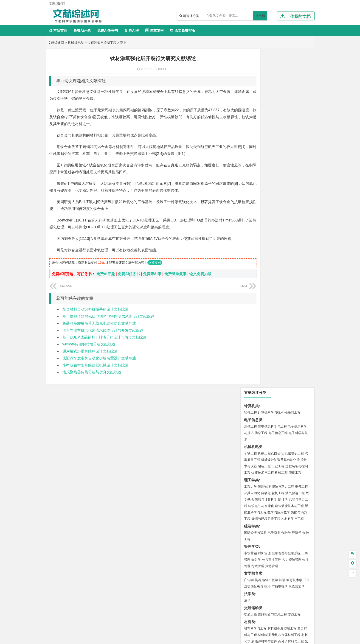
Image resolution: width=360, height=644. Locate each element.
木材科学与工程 (292, 180)
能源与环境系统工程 (266, 180)
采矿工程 (284, 424)
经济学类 (251, 188)
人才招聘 (263, 596)
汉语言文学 (297, 248)
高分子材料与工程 (291, 303)
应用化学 (274, 459)
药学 (271, 465)
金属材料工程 (277, 309)
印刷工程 (295, 134)
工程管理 (288, 350)
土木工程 (264, 344)
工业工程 (278, 128)
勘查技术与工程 (280, 431)
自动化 (266, 155)
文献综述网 (56, 43)
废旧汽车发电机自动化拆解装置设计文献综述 (99, 365)
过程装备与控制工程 (102, 43)
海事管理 (250, 323)
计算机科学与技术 (271, 74)
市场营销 (250, 215)
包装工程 (264, 128)
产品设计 (281, 486)
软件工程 (250, 74)
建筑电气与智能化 (261, 168)
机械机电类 (76, 43)
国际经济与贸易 (255, 194)
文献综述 (251, 556)
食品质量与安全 (255, 465)
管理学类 (251, 208)
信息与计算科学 (266, 161)
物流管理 (264, 445)
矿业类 (250, 418)
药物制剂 (281, 465)
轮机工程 (278, 155)
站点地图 (225, 639)
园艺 (247, 526)
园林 (282, 526)
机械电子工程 (294, 115)
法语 (282, 242)
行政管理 (258, 228)
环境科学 (264, 404)
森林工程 (293, 526)
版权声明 (288, 596)
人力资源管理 (292, 221)
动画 (306, 486)
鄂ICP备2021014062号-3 (199, 639)
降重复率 (154, 30)
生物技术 (301, 459)
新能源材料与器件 (264, 303)
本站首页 (58, 30)
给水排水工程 (261, 363)
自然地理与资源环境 (280, 384)
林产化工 (303, 472)
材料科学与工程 (255, 290)
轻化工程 (255, 472)
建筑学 (249, 350)
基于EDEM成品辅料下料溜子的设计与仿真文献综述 (104, 344)
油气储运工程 (295, 155)
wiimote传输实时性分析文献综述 (89, 351)
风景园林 (288, 492)
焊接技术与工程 (263, 134)
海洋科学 (255, 330)
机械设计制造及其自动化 (279, 121)
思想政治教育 (254, 512)
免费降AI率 (152, 281)
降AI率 (132, 30)
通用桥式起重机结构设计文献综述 (90, 358)
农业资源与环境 (270, 533)
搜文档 (260, 16)
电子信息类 (253, 82)
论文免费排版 (183, 30)
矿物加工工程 (254, 424)
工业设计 (295, 486)
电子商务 (274, 194)
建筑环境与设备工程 (272, 357)
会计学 (256, 221)
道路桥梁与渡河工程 (272, 276)
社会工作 (271, 512)
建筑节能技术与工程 (289, 168)
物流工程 (250, 445)
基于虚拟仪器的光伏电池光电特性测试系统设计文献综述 (108, 323)
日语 (307, 242)
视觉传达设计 (254, 492)
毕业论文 (251, 540)
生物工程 (268, 472)
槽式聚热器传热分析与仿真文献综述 (92, 379)
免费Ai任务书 (107, 30)
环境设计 (250, 486)
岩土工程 (250, 344)
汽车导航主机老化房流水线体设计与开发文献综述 (103, 337)
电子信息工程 (278, 95)
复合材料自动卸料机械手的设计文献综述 (96, 316)
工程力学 (250, 148)
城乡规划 (301, 350)
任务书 (250, 571)
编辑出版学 (270, 242)
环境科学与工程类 (259, 397)
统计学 (283, 161)
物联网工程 (292, 74)
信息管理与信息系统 (286, 215)
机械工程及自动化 (271, 115)
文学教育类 (253, 235)
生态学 (253, 533)
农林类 (250, 520)
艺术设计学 (266, 486)
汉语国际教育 (254, 248)
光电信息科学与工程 (272, 88)
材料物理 (264, 297)
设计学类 (251, 479)
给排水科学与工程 (267, 350)
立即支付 (155, 269)
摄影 (255, 498)
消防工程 (298, 424)
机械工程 (281, 134)
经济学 (297, 194)
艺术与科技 (272, 492)
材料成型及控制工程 (282, 290)
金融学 (286, 194)
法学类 (250, 256)
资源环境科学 (264, 410)
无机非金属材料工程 (286, 297)
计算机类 (251, 68)
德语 (267, 248)
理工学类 (251, 142)
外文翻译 (251, 563)
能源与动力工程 (283, 148)
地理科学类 (253, 371)
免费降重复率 (175, 281)
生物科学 (290, 472)
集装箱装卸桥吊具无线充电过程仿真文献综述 (99, 330)
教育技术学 (294, 242)
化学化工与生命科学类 (262, 452)
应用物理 (264, 148)
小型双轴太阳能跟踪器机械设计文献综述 (96, 372)
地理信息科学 (254, 377)
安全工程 (271, 424)
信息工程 (261, 95)
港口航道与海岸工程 (272, 323)
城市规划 (250, 357)
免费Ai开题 (82, 30)
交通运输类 (253, 270)
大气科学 (258, 384)
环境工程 (250, 404)
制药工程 (288, 459)
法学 (247, 262)
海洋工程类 (253, 317)
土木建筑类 (253, 337)
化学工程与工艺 (255, 459)
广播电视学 (280, 248)
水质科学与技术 (283, 404)
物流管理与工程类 (259, 438)
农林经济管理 (268, 526)
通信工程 (250, 88)
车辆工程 (250, 115)
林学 (255, 526)
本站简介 (239, 596)
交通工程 (294, 276)
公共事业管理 (272, 221)
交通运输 (250, 276)
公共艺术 (265, 498)
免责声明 (239, 602)
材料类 (250, 284)
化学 (279, 472)
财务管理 (264, 215)
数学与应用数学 (279, 174)
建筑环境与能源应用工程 (289, 344)
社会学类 (251, 506)
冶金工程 (261, 431)
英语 (258, 242)
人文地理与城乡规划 (279, 377)
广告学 (249, 242)
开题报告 (251, 548)
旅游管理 (272, 228)
